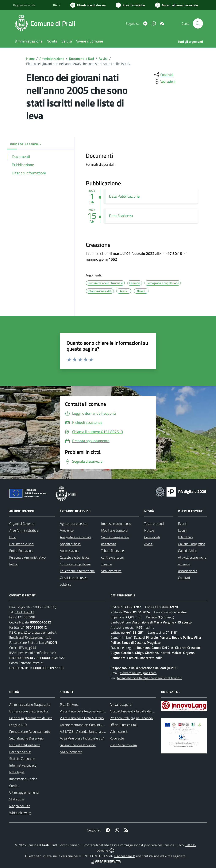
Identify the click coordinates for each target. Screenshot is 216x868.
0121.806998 (25, 617)
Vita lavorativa (111, 571)
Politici (14, 564)
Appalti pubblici (70, 544)
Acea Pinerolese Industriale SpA (82, 738)
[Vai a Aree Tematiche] (130, 5)
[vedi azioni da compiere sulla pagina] (165, 81)
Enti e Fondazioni (21, 551)
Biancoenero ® (125, 856)
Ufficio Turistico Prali (124, 725)
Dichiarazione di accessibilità (29, 711)
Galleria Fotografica (192, 544)
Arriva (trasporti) (121, 704)
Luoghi (183, 530)
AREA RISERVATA (105, 861)
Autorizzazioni (70, 551)
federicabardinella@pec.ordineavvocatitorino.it (149, 678)
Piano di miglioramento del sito (31, 718)
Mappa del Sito (20, 806)
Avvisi (103, 59)
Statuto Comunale (22, 759)
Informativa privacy (23, 765)
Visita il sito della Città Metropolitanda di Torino (93, 718)
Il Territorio (185, 537)
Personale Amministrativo (27, 557)
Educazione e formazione (77, 571)
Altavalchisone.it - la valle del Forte (135, 711)
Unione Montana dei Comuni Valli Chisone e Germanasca (100, 725)
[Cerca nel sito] (198, 23)
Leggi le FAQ (18, 725)
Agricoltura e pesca (73, 524)
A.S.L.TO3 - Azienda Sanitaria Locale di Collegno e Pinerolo (101, 731)
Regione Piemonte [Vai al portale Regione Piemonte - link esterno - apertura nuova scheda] (24, 5)
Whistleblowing (20, 813)
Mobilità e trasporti (114, 530)
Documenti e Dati (81, 59)
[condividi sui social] (163, 75)
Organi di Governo (22, 524)
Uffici (13, 537)
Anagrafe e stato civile (76, 537)
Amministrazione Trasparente (30, 704)
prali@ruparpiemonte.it (35, 637)
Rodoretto (117, 738)
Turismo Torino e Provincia (78, 745)
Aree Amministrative (24, 530)
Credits (14, 786)
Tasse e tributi (154, 524)
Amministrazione (52, 59)
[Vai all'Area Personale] (176, 5)
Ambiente (67, 530)
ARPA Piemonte (71, 752)
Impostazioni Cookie (23, 779)
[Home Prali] (47, 23)
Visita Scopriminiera (123, 745)
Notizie (149, 530)
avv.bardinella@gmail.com (138, 673)
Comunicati (152, 537)
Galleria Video (188, 551)
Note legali (17, 772)
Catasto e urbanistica (75, 557)
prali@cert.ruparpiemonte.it (37, 632)
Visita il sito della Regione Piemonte (85, 711)
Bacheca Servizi (20, 752)
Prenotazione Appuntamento (30, 731)
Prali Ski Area (69, 704)
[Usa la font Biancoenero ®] (88, 5)
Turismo (107, 564)
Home (30, 59)
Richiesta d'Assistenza (25, 745)
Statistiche (17, 799)
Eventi (183, 524)
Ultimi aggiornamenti (24, 792)
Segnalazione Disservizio (26, 738)
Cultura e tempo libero (75, 564)
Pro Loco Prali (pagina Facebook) (132, 718)
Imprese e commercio (116, 524)
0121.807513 (24, 612)
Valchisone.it (119, 731)
